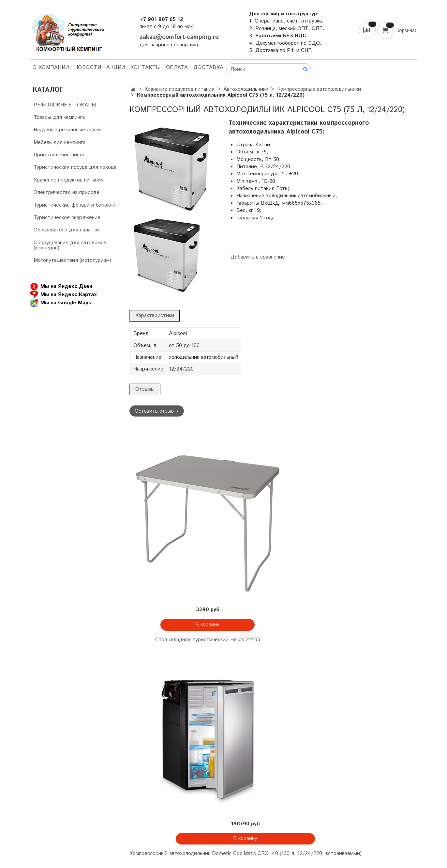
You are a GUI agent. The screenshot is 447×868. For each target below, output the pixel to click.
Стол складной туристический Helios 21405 (208, 640)
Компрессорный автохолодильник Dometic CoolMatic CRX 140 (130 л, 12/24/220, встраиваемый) (246, 853)
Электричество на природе (67, 192)
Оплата (177, 67)
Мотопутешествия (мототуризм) (72, 260)
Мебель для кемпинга (60, 142)
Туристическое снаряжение (67, 218)
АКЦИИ (116, 67)
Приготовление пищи (59, 155)
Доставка (209, 67)
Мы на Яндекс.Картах (63, 295)
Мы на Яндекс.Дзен (61, 286)
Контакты (146, 67)
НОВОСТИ (88, 67)
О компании (51, 67)
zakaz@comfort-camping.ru (179, 37)
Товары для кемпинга (59, 117)
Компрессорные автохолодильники (319, 89)
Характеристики (155, 316)
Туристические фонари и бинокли (74, 205)
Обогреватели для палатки (66, 230)
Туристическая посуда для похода (75, 167)
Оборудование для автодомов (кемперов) (70, 245)
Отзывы (145, 389)
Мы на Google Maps (60, 303)
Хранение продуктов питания (179, 89)
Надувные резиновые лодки (67, 130)
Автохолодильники (246, 89)
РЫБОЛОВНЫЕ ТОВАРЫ (65, 105)
